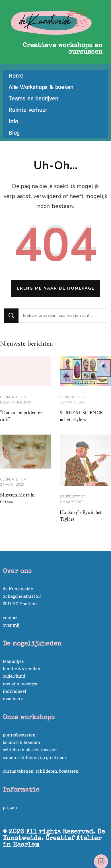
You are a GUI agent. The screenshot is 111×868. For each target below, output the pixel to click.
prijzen (10, 807)
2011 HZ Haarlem (20, 603)
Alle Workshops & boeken (41, 87)
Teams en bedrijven (33, 98)
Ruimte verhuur (28, 110)
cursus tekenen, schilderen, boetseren (41, 771)
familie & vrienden (22, 669)
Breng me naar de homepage (56, 288)
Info (13, 121)
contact (10, 617)
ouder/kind (14, 676)
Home (16, 76)
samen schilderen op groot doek (35, 757)
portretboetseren (19, 735)
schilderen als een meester (30, 750)
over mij (11, 625)
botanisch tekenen (21, 742)
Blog (14, 133)
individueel (15, 691)
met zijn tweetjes (20, 684)
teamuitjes (13, 661)
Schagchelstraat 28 (22, 596)
